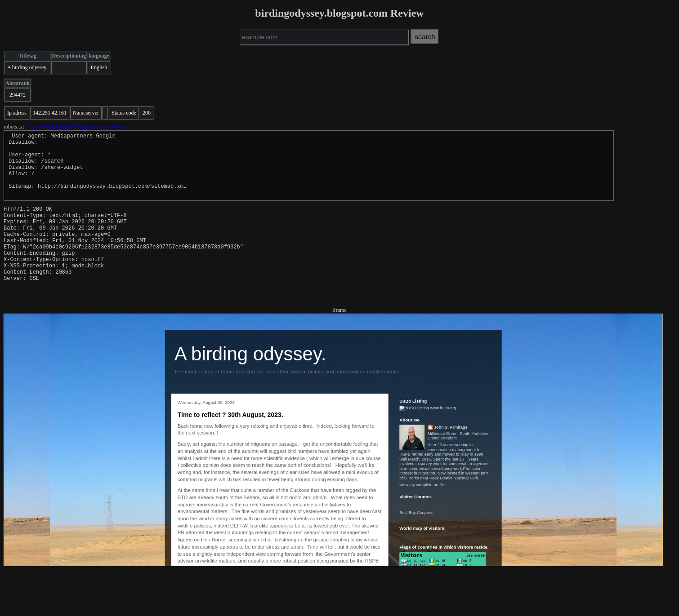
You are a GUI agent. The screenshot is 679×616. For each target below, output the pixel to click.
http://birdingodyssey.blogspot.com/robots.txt (76, 127)
